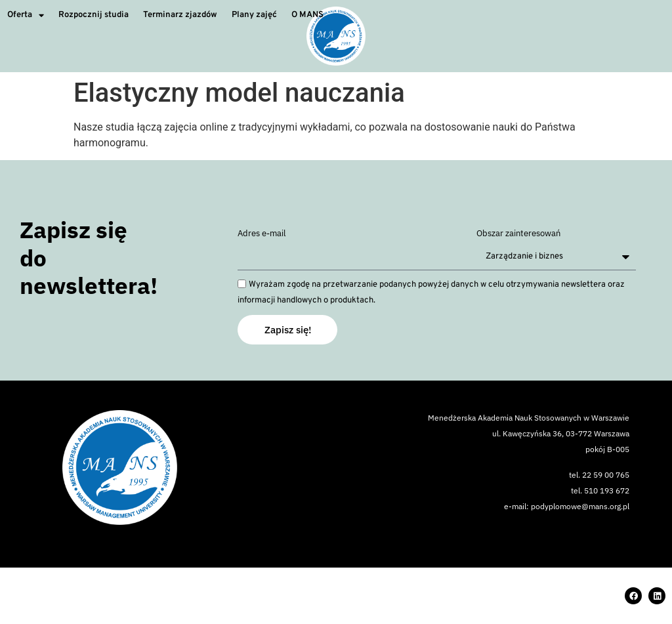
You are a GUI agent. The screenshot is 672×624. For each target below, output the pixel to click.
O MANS (307, 15)
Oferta (26, 15)
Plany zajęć (254, 15)
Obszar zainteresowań (518, 234)
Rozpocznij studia (94, 15)
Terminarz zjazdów (180, 15)
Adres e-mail (262, 234)
